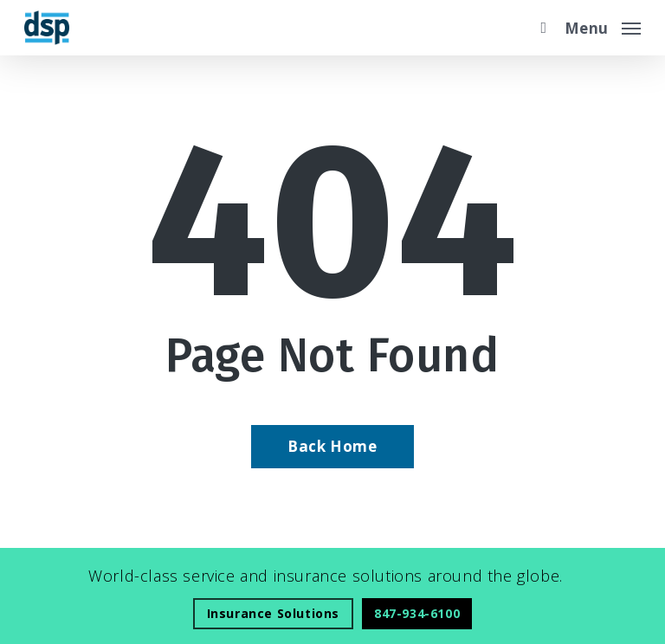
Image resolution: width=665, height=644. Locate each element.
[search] (539, 28)
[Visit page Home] (47, 28)
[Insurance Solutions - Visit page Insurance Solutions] (273, 614)
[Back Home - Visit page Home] (332, 447)
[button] (603, 26)
